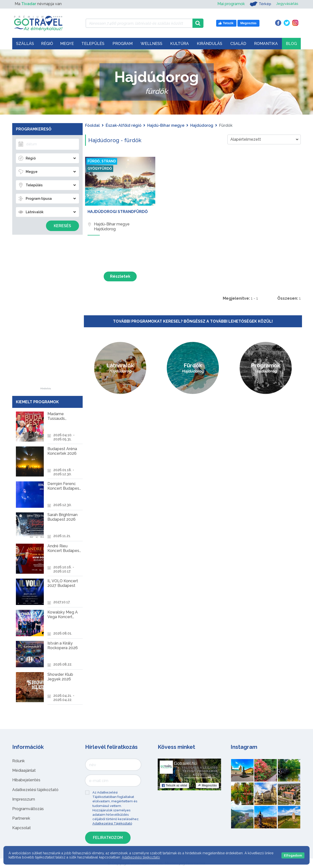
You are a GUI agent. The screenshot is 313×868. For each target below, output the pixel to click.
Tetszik (174, 785)
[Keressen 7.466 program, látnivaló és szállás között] (139, 23)
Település (93, 44)
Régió (47, 44)
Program (123, 44)
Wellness (151, 44)
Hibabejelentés (26, 780)
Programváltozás (28, 809)
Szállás (25, 44)
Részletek (120, 276)
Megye (67, 44)
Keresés (62, 226)
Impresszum (24, 799)
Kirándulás (210, 44)
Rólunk (18, 761)
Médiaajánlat (24, 770)
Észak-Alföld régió (123, 125)
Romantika (266, 44)
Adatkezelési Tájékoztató (112, 823)
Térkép (259, 4)
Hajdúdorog (202, 125)
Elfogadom (293, 855)
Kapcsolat (22, 828)
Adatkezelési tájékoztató (35, 790)
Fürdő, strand (102, 161)
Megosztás (207, 785)
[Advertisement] (46, 314)
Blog (291, 44)
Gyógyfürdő (100, 169)
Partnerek (21, 818)
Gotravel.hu (185, 763)
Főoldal (92, 125)
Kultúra (179, 44)
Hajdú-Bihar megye (166, 125)
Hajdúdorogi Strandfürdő (118, 212)
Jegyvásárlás (286, 4)
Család (238, 44)
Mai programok (229, 4)
